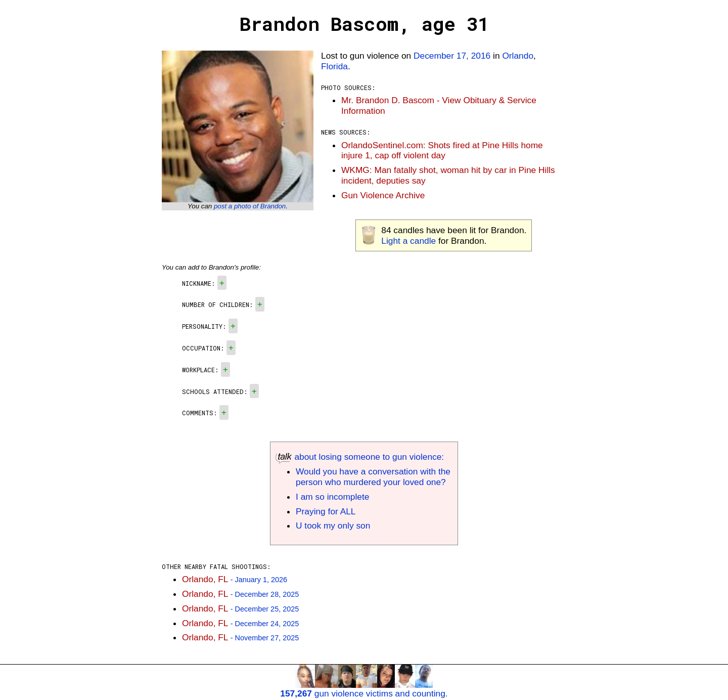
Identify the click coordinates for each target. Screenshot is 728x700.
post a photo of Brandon (250, 206)
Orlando (518, 56)
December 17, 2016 (452, 56)
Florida (334, 66)
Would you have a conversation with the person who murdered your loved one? (373, 477)
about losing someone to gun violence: (360, 457)
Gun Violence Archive (383, 195)
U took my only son (333, 526)
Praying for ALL (326, 511)
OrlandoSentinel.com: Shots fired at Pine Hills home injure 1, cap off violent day (442, 150)
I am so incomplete (332, 497)
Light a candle (408, 241)
